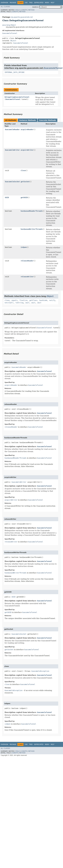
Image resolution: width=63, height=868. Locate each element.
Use (26, 3)
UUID (7, 197)
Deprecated (39, 3)
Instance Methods (28, 120)
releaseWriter (27, 277)
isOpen (24, 247)
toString (19, 303)
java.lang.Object (9, 25)
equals (15, 300)
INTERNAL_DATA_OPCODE (15, 72)
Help (52, 3)
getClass (33, 300)
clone (7, 300)
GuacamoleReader (12, 129)
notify (52, 300)
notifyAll (9, 303)
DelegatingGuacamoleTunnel (17, 97)
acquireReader (27, 129)
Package (13, 3)
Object (13, 41)
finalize (23, 300)
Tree (31, 3)
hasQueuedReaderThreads (31, 211)
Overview (4, 3)
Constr (24, 10)
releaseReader (27, 261)
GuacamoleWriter (12, 150)
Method (31, 10)
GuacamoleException (40, 671)
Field (18, 10)
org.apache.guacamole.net (22, 17)
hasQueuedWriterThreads (31, 229)
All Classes (5, 7)
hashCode (43, 300)
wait (27, 303)
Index (47, 3)
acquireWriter (27, 150)
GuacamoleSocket (12, 182)
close (23, 170)
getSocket (25, 182)
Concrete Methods (48, 120)
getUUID (24, 197)
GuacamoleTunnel (10, 33)
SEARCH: (35, 7)
